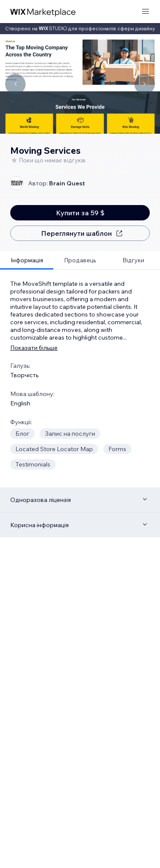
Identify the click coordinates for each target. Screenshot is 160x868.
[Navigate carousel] (15, 84)
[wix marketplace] (43, 12)
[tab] (27, 260)
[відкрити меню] (145, 12)
